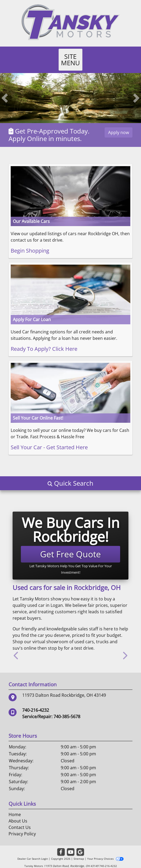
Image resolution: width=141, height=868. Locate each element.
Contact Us (20, 821)
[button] (5, 92)
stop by (55, 642)
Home (15, 808)
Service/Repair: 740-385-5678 (51, 710)
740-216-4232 (36, 704)
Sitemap (79, 852)
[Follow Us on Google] (80, 846)
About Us (18, 814)
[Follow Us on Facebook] (61, 846)
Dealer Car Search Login (33, 852)
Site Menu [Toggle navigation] (70, 56)
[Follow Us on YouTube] (71, 846)
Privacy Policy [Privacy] (22, 827)
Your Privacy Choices (105, 852)
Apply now (119, 126)
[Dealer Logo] (70, 22)
